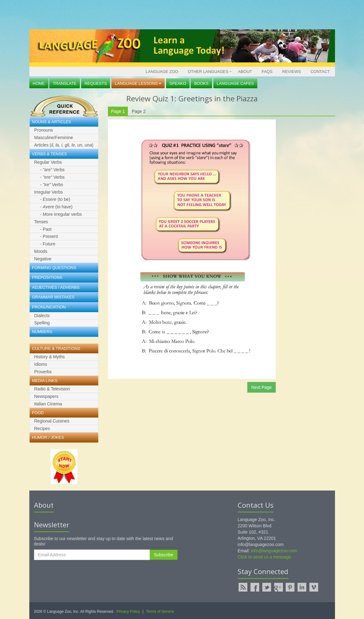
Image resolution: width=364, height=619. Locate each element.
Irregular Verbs (49, 192)
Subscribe (163, 555)
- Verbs (52, 170)
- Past (46, 229)
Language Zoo (162, 72)
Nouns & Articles (52, 122)
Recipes (42, 428)
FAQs (267, 72)
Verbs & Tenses (50, 154)
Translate (65, 83)
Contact (320, 72)
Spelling (42, 323)
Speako (178, 83)
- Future (48, 244)
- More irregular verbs (61, 214)
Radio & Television (52, 389)
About (245, 72)
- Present (49, 236)
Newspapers (46, 396)
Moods (41, 251)
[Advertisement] (181, 14)
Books (201, 83)
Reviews (292, 72)
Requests (96, 83)
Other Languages (208, 72)
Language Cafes (235, 83)
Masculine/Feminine (54, 138)
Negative (43, 259)
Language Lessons (138, 83)
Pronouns (44, 130)
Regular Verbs (48, 162)
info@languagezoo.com (274, 551)
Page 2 (138, 111)
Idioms (41, 364)
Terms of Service (160, 612)
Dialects (42, 316)
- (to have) (56, 207)
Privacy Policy (128, 612)
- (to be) (55, 199)
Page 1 (118, 111)
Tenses (41, 222)
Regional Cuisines (52, 421)
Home (39, 83)
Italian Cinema (48, 404)
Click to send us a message (264, 557)
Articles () (64, 145)
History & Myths (50, 357)
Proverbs (43, 372)
